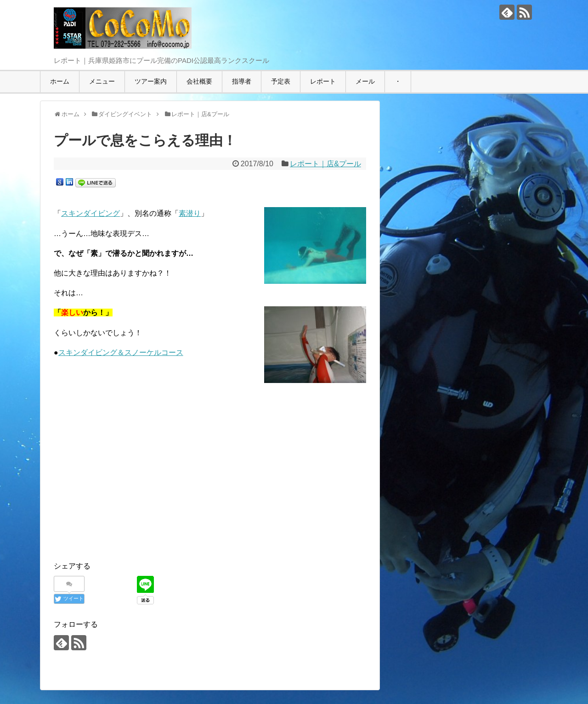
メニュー (102, 81)
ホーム (60, 81)
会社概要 (199, 81)
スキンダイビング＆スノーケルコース (121, 352)
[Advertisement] (210, 475)
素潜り (190, 213)
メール (365, 81)
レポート (323, 81)
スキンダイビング (90, 213)
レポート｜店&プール (325, 164)
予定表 (281, 81)
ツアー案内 (151, 81)
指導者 (242, 81)
